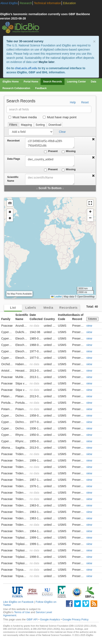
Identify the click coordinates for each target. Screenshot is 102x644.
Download (55, 125)
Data (94, 82)
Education (69, 3)
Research (26, 3)
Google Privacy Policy (75, 619)
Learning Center (76, 82)
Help (73, 102)
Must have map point (60, 117)
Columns (92, 319)
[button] (90, 203)
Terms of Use (22, 612)
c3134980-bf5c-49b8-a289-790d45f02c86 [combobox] (50, 143)
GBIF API (32, 619)
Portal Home (31, 82)
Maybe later (46, 62)
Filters (13, 125)
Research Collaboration (16, 88)
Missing (69, 151)
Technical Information (48, 3)
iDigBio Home (11, 82)
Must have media (23, 117)
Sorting (40, 125)
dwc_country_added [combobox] (50, 161)
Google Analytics (50, 619)
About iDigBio (9, 3)
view (89, 326)
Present (51, 151)
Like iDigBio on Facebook (18, 602)
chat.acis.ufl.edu (26, 68)
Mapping (26, 125)
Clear (62, 132)
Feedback (41, 88)
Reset (85, 102)
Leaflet (56, 297)
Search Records (52, 82)
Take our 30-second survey (25, 41)
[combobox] (50, 179)
